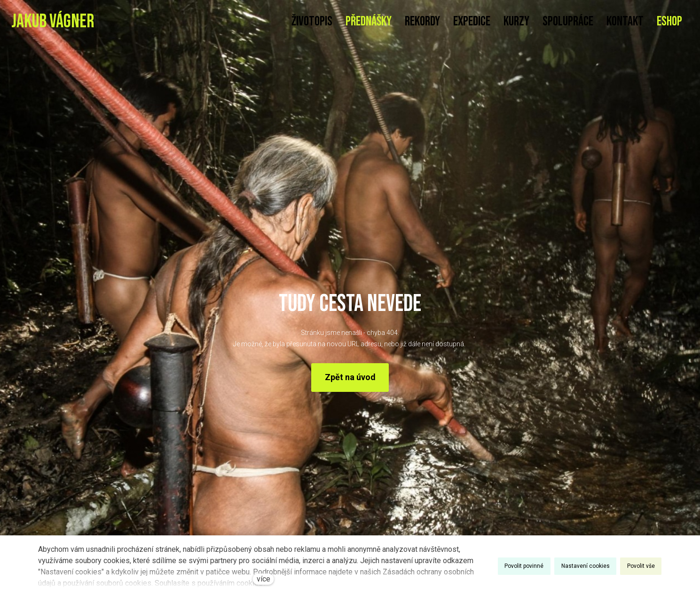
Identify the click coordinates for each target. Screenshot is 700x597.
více (263, 579)
